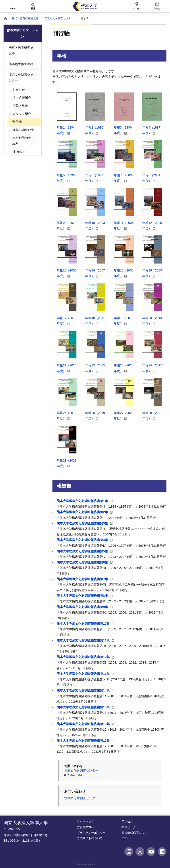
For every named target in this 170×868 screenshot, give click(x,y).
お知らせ (18, 90)
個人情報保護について (136, 833)
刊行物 (17, 122)
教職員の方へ (85, 827)
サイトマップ (85, 821)
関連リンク (129, 827)
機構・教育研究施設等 (27, 18)
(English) (18, 152)
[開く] (13, 6)
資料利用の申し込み (23, 141)
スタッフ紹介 (21, 114)
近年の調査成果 (23, 130)
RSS (125, 838)
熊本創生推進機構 (21, 64)
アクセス (127, 821)
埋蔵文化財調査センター (66, 18)
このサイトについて (90, 838)
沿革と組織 (20, 106)
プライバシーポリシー (91, 833)
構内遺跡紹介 (21, 98)
